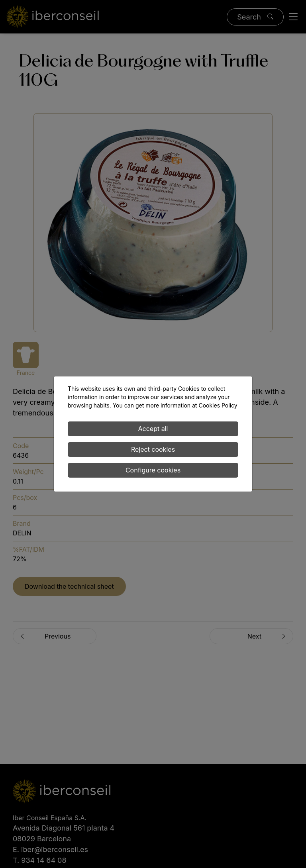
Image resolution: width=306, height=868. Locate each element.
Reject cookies (153, 449)
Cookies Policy (218, 405)
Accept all (153, 429)
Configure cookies (153, 470)
